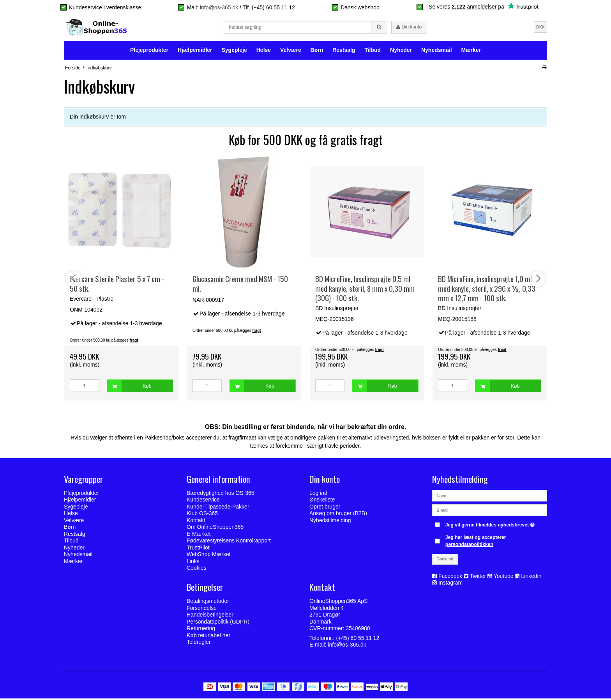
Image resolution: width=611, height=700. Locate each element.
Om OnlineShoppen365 (215, 528)
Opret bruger (325, 508)
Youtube (504, 578)
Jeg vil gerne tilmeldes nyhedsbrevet (491, 525)
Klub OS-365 (202, 515)
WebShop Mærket (209, 556)
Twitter (478, 578)
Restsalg (344, 51)
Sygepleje (234, 51)
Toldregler (199, 643)
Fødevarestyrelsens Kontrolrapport (229, 542)
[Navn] (490, 496)
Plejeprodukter (149, 51)
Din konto (409, 28)
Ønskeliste (322, 501)
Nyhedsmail (437, 51)
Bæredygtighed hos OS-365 (221, 494)
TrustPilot (198, 549)
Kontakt (196, 522)
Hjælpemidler (195, 51)
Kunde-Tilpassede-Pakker (218, 508)
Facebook (450, 578)
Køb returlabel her (208, 636)
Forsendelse (202, 609)
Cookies (197, 569)
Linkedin (531, 578)
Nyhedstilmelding (330, 522)
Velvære (291, 51)
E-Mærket (199, 535)
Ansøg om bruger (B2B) (338, 515)
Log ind (318, 494)
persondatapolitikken (469, 546)
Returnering (201, 630)
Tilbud (373, 51)
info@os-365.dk (219, 7)
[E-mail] (490, 511)
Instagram (450, 584)
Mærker (471, 51)
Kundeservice (203, 501)
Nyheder (401, 51)
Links (193, 563)
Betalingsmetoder (208, 603)
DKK (540, 27)
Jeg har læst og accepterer (476, 542)
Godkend (445, 560)
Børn (317, 51)
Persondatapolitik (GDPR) (218, 623)
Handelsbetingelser (210, 616)
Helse (264, 51)
